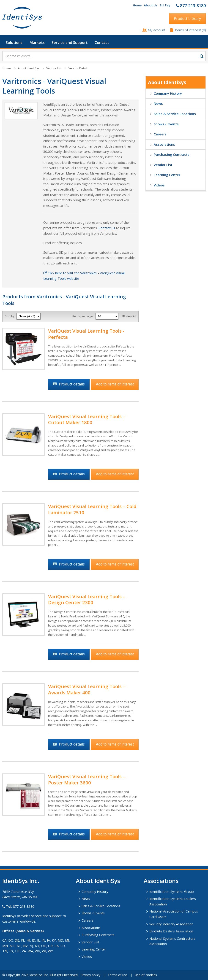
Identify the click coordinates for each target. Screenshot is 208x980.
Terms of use (118, 975)
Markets (37, 43)
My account (157, 30)
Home (137, 5)
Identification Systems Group (172, 891)
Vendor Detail (78, 68)
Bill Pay (165, 5)
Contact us (107, 228)
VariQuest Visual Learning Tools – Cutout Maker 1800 (87, 419)
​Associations (161, 881)
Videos (159, 185)
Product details (72, 384)
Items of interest (189, 30)
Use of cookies (146, 975)
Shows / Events (166, 124)
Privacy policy (90, 975)
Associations (164, 144)
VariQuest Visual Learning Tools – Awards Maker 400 (87, 689)
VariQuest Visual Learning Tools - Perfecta (86, 334)
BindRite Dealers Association (171, 931)
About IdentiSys (29, 68)
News (158, 103)
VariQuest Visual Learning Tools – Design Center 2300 (87, 599)
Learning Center (167, 175)
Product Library (187, 19)
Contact (102, 43)
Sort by (10, 316)
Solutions (14, 43)
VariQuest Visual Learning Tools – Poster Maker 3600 (87, 779)
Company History (168, 93)
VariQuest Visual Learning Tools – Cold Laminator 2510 (92, 509)
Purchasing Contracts (172, 154)
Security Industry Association (171, 924)
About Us (151, 5)
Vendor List (54, 68)
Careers (160, 134)
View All (131, 316)
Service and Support (70, 43)
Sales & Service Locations (175, 114)
